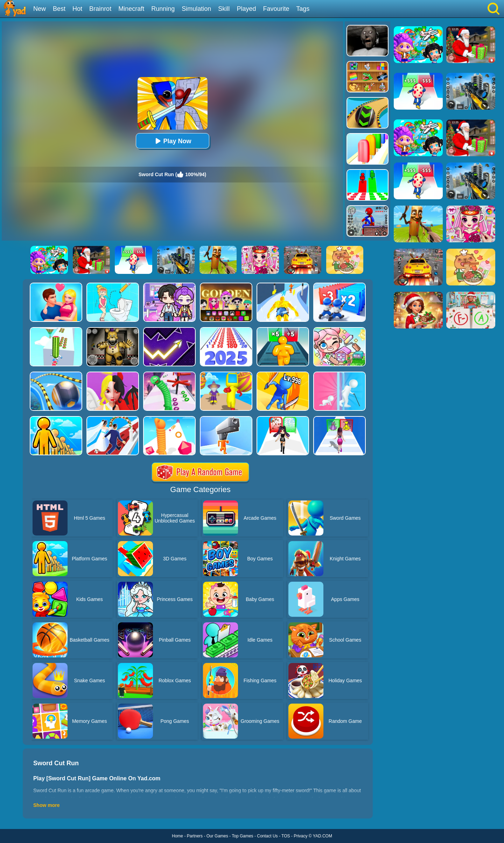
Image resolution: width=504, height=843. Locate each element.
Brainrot (100, 9)
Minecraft (131, 9)
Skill (224, 9)
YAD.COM (323, 836)
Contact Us (267, 836)
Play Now (172, 141)
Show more (46, 805)
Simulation (196, 9)
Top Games (242, 836)
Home (177, 836)
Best (59, 9)
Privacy (300, 836)
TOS (286, 836)
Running (163, 9)
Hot (77, 9)
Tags (303, 9)
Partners (195, 836)
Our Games (217, 836)
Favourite (276, 9)
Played (246, 9)
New (40, 9)
